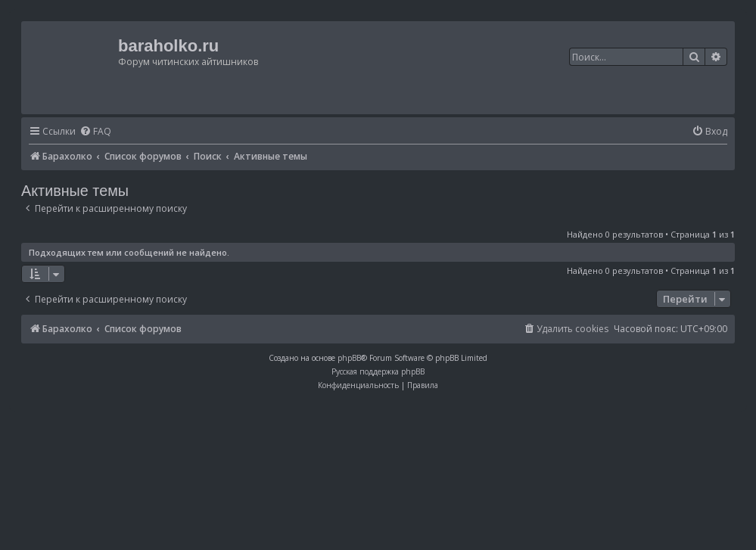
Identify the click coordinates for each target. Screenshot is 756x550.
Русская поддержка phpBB (378, 371)
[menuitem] (95, 132)
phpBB (349, 358)
